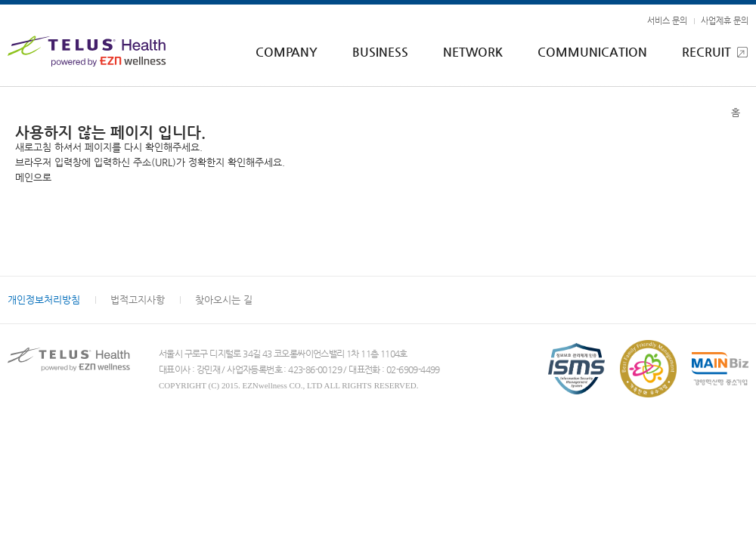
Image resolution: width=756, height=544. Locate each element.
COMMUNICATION (592, 52)
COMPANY (287, 52)
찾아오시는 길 (224, 300)
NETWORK (473, 52)
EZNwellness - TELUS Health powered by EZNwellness (91, 51)
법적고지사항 (138, 300)
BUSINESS (380, 52)
